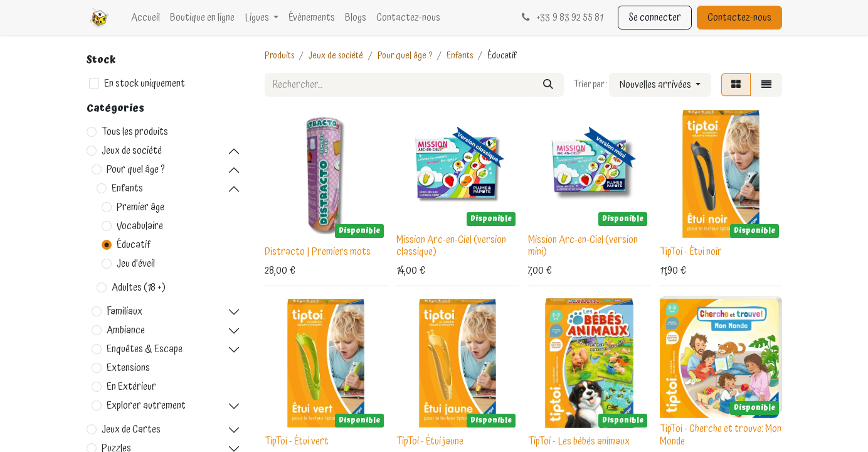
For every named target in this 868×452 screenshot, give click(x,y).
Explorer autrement (146, 406)
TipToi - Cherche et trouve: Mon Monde (721, 435)
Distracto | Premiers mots (318, 252)
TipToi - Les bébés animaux (579, 441)
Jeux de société (132, 151)
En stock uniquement (145, 83)
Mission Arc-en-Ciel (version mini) (583, 246)
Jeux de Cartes (131, 429)
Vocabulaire (140, 226)
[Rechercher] (548, 85)
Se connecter (655, 18)
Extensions (128, 368)
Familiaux (124, 311)
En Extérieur (131, 387)
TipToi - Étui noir (691, 252)
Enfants (127, 188)
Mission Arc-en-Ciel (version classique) (451, 246)
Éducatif (134, 245)
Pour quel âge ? (136, 169)
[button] (660, 85)
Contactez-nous (739, 18)
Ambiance (126, 330)
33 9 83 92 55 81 (561, 18)
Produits (279, 56)
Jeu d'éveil (136, 264)
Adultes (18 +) (139, 288)
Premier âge (140, 207)
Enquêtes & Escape (145, 349)
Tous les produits (135, 132)
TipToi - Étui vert (297, 441)
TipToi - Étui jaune (430, 441)
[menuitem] (146, 18)
